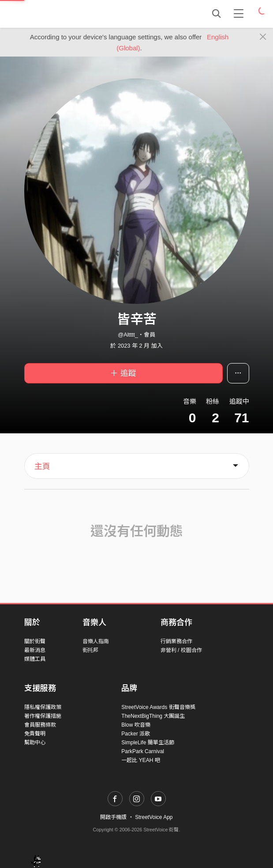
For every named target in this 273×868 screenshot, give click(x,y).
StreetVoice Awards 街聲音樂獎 (158, 707)
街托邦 (90, 650)
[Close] (263, 37)
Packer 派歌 (136, 734)
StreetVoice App (154, 817)
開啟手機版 (113, 817)
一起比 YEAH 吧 (140, 760)
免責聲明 (35, 734)
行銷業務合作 (176, 641)
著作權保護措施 (43, 716)
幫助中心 (35, 743)
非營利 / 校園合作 (181, 650)
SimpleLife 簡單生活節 (148, 743)
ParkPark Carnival (143, 751)
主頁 (42, 466)
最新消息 (35, 650)
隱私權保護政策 (43, 707)
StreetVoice (61, 14)
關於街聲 (35, 641)
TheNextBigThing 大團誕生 (153, 716)
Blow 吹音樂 (136, 725)
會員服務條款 (40, 725)
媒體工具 (35, 659)
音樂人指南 (96, 641)
